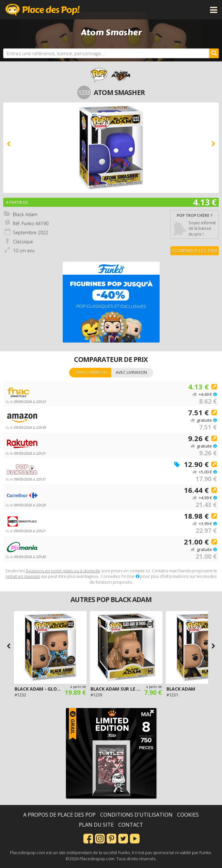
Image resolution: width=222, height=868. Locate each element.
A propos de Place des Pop (59, 815)
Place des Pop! (43, 10)
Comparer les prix (195, 251)
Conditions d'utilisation (136, 815)
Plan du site (96, 825)
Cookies (188, 815)
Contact (131, 825)
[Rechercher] (214, 53)
